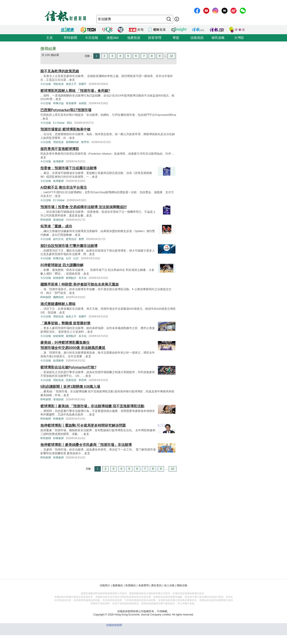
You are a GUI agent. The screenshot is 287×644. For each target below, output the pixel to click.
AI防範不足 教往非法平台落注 (64, 187)
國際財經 (58, 297)
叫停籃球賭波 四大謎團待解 (62, 265)
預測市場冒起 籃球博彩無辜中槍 (65, 129)
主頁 (49, 38)
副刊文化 (58, 239)
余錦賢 (83, 103)
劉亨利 (85, 142)
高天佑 (83, 278)
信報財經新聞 (114, 625)
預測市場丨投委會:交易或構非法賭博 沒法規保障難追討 (84, 207)
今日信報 (92, 38)
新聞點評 (71, 278)
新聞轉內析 (72, 142)
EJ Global (59, 123)
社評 (69, 258)
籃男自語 (71, 239)
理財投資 (58, 84)
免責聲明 (144, 585)
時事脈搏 (58, 419)
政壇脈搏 (58, 161)
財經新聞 (58, 278)
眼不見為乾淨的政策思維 (60, 71)
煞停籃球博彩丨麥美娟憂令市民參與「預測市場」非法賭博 (86, 445)
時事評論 (58, 103)
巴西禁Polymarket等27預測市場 (66, 110)
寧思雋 (83, 380)
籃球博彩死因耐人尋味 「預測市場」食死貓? (75, 91)
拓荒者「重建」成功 (56, 226)
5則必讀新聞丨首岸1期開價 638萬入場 (70, 387)
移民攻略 (218, 38)
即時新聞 (70, 38)
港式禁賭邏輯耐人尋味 (58, 304)
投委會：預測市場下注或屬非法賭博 (69, 168)
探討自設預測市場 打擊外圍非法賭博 (69, 246)
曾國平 (83, 84)
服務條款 (118, 585)
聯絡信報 (182, 585)
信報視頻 (197, 38)
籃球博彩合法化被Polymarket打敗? (69, 367)
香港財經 (58, 220)
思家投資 (71, 380)
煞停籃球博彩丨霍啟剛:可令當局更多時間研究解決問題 (83, 425)
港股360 (113, 38)
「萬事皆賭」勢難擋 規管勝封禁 (65, 323)
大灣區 (239, 38)
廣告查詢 (156, 585)
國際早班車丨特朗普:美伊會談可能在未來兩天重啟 (80, 284)
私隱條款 (131, 585)
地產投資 (134, 38)
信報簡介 (105, 585)
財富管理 (155, 38)
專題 (176, 38)
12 (171, 56)
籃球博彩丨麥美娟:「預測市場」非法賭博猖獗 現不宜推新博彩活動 (92, 406)
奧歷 (81, 239)
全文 (72, 80)
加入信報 (169, 585)
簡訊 (69, 123)
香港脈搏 (71, 103)
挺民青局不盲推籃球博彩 (60, 149)
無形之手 (71, 84)
